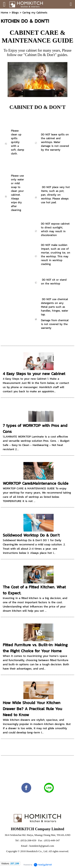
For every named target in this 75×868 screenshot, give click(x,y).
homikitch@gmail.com (42, 846)
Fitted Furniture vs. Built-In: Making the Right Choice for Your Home (35, 648)
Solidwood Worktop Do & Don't (31, 535)
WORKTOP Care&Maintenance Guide (36, 483)
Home (4, 13)
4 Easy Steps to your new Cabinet (34, 374)
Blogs (15, 13)
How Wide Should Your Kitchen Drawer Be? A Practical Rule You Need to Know (32, 709)
